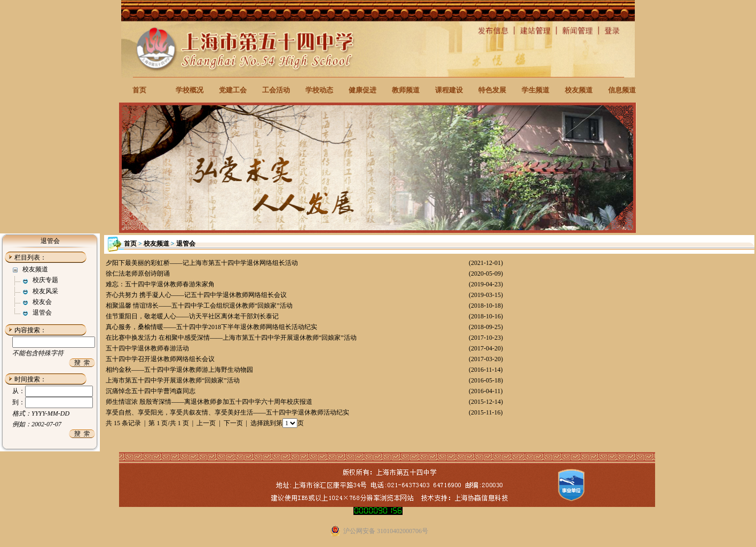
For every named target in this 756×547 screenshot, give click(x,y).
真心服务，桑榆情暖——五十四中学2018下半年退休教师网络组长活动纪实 (211, 327)
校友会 (42, 302)
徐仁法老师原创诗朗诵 (138, 273)
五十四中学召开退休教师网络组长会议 (160, 359)
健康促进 (363, 90)
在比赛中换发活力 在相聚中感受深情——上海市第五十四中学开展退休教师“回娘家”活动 (231, 338)
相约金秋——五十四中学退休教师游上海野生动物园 (179, 370)
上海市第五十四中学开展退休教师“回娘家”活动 (173, 380)
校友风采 (45, 291)
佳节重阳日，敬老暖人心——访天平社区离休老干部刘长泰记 (192, 316)
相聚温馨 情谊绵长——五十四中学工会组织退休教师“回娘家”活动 (199, 306)
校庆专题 (45, 280)
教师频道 (406, 90)
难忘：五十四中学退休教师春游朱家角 (160, 284)
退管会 (42, 312)
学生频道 (535, 90)
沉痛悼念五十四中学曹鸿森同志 (151, 391)
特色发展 (492, 90)
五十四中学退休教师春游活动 (147, 348)
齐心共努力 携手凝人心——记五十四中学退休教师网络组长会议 (196, 295)
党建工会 (233, 90)
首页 (139, 90)
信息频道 (622, 90)
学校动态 (319, 90)
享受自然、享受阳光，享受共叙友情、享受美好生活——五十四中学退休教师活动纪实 (227, 412)
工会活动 (276, 90)
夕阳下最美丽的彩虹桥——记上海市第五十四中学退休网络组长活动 (202, 263)
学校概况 (190, 90)
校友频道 (579, 90)
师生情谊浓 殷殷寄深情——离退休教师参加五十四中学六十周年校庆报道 (209, 402)
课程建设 (449, 90)
